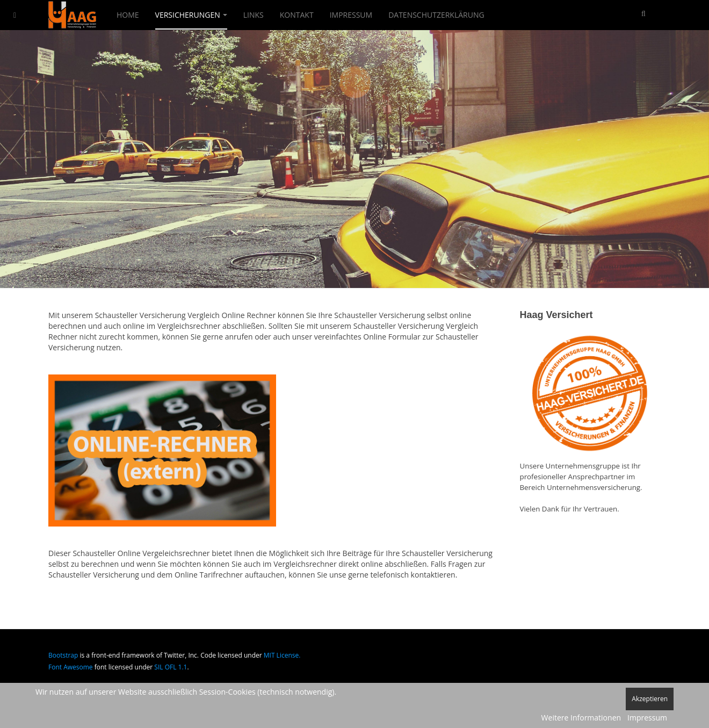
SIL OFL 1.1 (171, 667)
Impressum (351, 15)
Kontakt (297, 15)
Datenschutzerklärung (436, 15)
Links (254, 15)
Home (128, 15)
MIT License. (282, 655)
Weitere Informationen (581, 718)
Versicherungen (191, 15)
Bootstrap (63, 655)
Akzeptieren (650, 699)
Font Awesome (71, 667)
